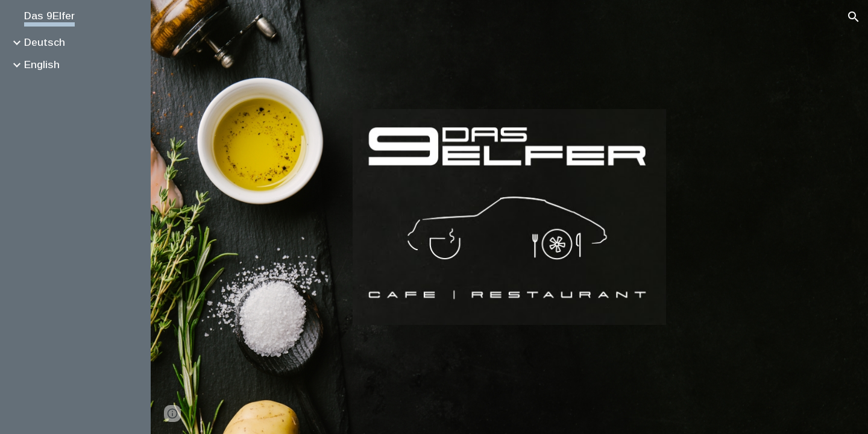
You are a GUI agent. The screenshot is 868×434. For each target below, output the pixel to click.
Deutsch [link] (45, 42)
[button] (854, 17)
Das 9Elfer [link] (49, 16)
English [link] (42, 64)
